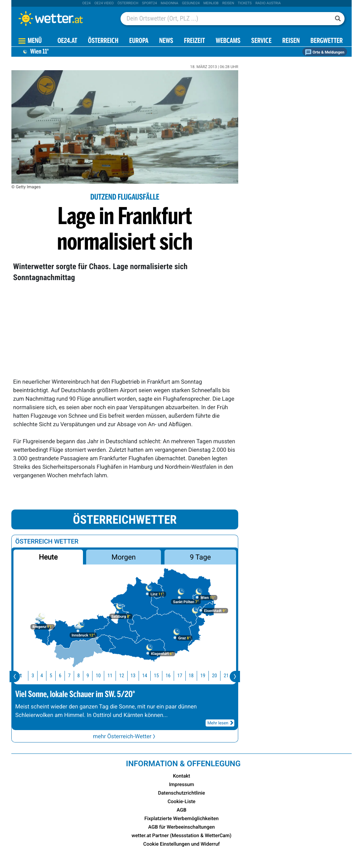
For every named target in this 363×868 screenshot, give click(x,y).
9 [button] (87, 676)
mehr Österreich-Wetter (125, 736)
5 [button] (50, 676)
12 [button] (121, 676)
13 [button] (132, 676)
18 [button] (190, 676)
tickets (245, 3)
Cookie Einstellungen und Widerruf (181, 844)
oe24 (86, 3)
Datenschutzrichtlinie (182, 793)
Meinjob (211, 3)
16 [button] (167, 676)
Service (261, 41)
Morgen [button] (124, 557)
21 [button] (225, 676)
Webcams (228, 41)
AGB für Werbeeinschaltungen (181, 827)
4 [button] (41, 676)
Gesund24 (191, 3)
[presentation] (15, 677)
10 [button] (97, 676)
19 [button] (202, 676)
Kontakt (182, 776)
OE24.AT (67, 41)
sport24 (150, 3)
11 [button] (109, 676)
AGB (181, 810)
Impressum (182, 785)
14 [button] (144, 676)
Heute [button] (48, 557)
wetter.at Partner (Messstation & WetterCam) (181, 836)
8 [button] (78, 676)
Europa (139, 41)
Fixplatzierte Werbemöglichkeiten (181, 819)
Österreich (128, 3)
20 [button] (214, 676)
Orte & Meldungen (325, 52)
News (166, 41)
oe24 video (104, 3)
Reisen (228, 3)
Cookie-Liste (182, 802)
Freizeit (194, 41)
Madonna (169, 3)
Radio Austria (268, 3)
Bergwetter (327, 41)
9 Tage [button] (200, 557)
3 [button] (32, 676)
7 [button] (69, 676)
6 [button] (59, 676)
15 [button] (156, 676)
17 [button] (179, 676)
